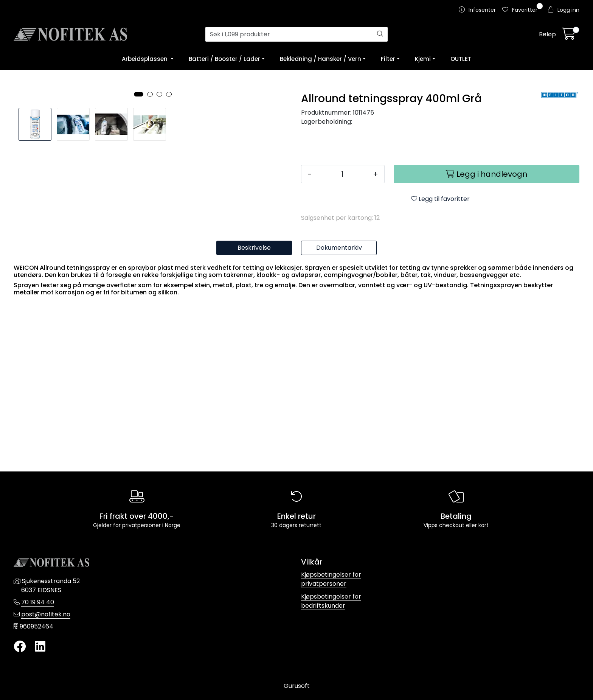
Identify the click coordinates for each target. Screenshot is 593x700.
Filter (388, 59)
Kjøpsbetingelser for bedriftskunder (331, 601)
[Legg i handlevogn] (487, 174)
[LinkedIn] (40, 647)
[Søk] (289, 34)
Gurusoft (297, 686)
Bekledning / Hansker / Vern (321, 59)
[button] (139, 340)
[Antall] (342, 174)
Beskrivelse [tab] (254, 414)
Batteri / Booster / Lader (224, 59)
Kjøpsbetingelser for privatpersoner (331, 579)
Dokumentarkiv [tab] (339, 414)
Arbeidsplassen (145, 59)
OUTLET (461, 59)
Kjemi (423, 59)
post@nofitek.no (46, 614)
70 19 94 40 (38, 602)
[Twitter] (20, 647)
